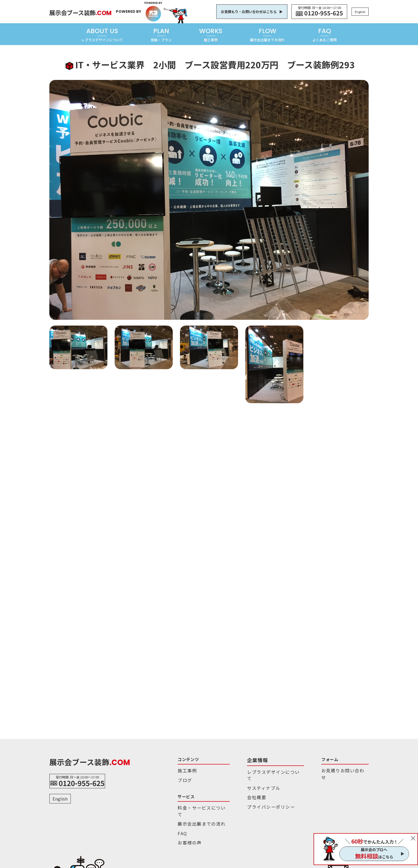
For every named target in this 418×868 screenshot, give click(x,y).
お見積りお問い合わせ (320, 770)
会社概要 (245, 786)
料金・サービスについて (199, 804)
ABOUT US (102, 34)
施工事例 (185, 770)
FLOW (267, 34)
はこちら (374, 856)
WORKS (211, 34)
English (360, 12)
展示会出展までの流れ (197, 813)
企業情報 (246, 759)
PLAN (161, 34)
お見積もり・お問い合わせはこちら (249, 11)
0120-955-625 (324, 13)
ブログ (183, 778)
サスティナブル (250, 778)
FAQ (325, 34)
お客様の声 (187, 829)
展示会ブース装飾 (93, 11)
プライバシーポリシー (256, 794)
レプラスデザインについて (260, 770)
